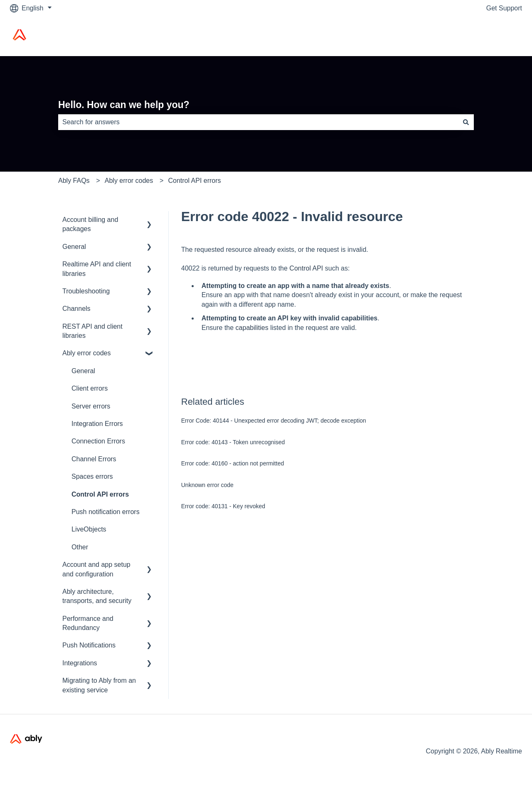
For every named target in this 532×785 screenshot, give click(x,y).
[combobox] (258, 122)
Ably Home (498, 36)
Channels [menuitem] (76, 309)
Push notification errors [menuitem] (106, 512)
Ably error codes (129, 181)
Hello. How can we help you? (124, 105)
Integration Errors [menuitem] (97, 424)
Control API (306, 268)
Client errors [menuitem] (90, 388)
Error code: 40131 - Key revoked (223, 506)
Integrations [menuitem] (80, 663)
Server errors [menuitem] (91, 406)
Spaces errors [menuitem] (92, 476)
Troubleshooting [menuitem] (86, 291)
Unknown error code (207, 485)
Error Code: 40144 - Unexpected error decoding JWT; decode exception (274, 421)
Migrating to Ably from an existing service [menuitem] (99, 685)
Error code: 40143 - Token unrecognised (233, 442)
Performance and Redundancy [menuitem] (88, 623)
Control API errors (194, 181)
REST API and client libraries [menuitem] (92, 331)
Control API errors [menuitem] (100, 494)
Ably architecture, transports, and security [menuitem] (97, 596)
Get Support (504, 8)
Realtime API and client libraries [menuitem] (97, 269)
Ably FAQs (74, 181)
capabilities (252, 328)
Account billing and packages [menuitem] (90, 224)
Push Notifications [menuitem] (89, 645)
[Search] (466, 122)
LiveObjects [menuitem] (89, 529)
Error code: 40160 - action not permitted (233, 463)
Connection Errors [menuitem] (98, 441)
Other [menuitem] (80, 547)
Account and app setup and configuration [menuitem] (96, 569)
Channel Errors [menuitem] (94, 459)
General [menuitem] (74, 247)
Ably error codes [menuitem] (87, 353)
